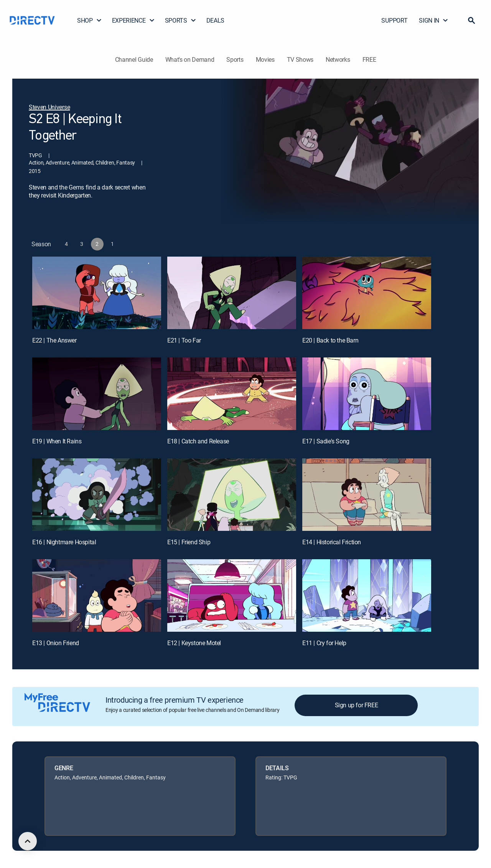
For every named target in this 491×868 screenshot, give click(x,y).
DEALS (215, 20)
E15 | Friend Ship (189, 542)
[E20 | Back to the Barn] (367, 293)
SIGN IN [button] (434, 20)
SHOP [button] (90, 20)
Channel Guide (134, 59)
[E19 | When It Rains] (97, 394)
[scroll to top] (28, 841)
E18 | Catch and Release (198, 441)
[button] (471, 20)
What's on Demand (190, 59)
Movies (265, 59)
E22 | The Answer (54, 340)
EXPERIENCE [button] (133, 20)
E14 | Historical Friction (332, 542)
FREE (369, 59)
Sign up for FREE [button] (357, 705)
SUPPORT (394, 20)
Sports (235, 59)
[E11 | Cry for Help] (367, 595)
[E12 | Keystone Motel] (232, 595)
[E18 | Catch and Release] (232, 394)
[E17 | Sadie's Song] (367, 394)
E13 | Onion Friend (56, 643)
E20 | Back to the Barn (330, 340)
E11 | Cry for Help (324, 643)
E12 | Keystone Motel (194, 643)
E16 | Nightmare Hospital (64, 542)
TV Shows (300, 59)
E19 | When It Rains (57, 441)
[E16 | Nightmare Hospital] (97, 495)
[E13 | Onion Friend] (97, 595)
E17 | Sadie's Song (326, 441)
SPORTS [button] (181, 20)
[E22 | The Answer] (97, 293)
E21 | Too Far (184, 340)
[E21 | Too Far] (232, 293)
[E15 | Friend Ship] (232, 495)
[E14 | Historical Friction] (367, 495)
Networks (338, 59)
